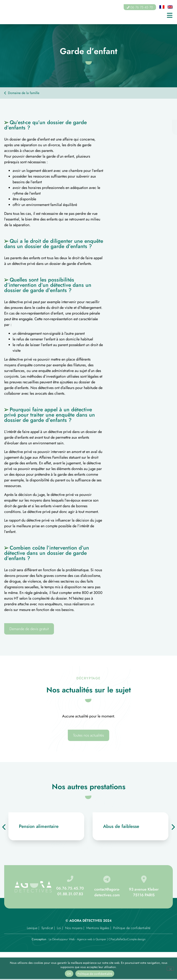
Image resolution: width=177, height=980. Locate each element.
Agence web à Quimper (92, 939)
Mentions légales (98, 928)
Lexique (32, 928)
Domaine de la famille (24, 93)
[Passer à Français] (162, 7)
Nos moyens (74, 928)
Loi (59, 928)
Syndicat (47, 928)
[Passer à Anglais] (170, 7)
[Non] (170, 969)
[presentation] (4, 827)
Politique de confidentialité (132, 928)
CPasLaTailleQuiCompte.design (127, 939)
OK (69, 974)
